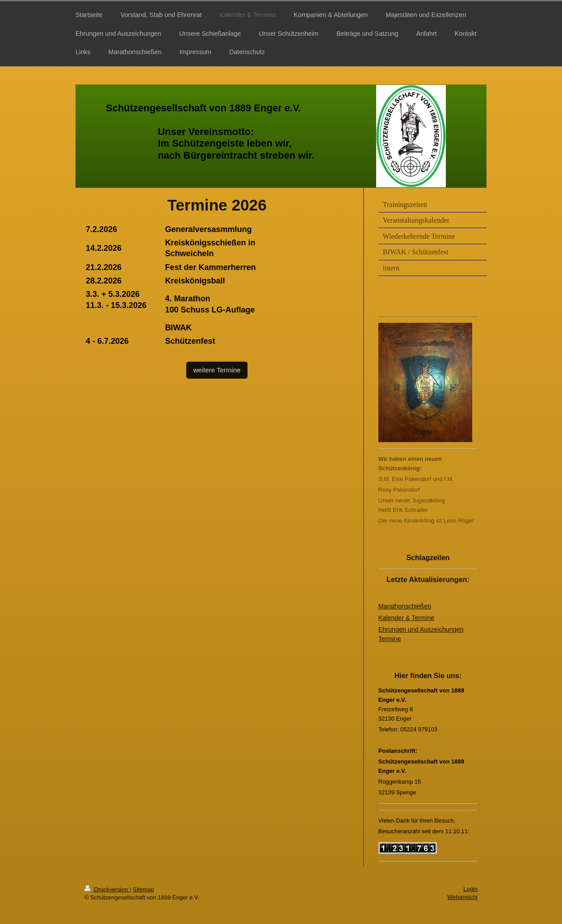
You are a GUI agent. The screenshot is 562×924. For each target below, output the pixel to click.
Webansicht (462, 897)
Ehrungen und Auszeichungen (421, 629)
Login (470, 889)
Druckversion (107, 889)
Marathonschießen (405, 606)
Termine (390, 639)
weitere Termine (217, 370)
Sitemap (143, 889)
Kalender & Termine (406, 618)
